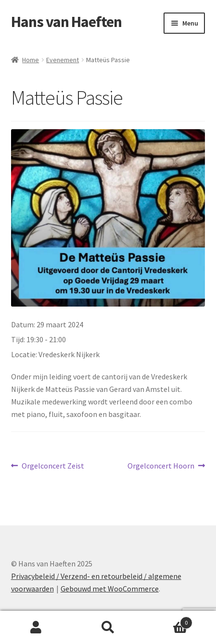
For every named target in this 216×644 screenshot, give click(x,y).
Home (31, 60)
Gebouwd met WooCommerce (110, 589)
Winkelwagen (168, 621)
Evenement (63, 60)
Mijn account (36, 628)
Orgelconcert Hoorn (161, 466)
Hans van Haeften (66, 22)
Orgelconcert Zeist (53, 466)
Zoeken (108, 628)
